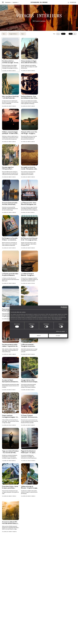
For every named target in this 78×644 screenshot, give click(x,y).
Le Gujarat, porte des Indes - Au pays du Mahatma (10, 275)
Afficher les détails (60, 331)
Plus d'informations (57, 319)
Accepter (58, 336)
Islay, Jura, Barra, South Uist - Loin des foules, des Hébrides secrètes (10, 98)
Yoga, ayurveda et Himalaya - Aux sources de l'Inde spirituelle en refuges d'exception (10, 453)
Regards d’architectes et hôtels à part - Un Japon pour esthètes (28, 453)
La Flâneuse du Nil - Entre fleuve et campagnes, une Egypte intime (29, 204)
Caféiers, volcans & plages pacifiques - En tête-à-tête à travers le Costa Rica (10, 133)
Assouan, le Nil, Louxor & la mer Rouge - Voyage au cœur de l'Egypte (29, 133)
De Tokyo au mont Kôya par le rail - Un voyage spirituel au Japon (29, 240)
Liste (74, 34)
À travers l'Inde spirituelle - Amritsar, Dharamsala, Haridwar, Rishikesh (10, 204)
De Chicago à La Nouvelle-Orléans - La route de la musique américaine (10, 240)
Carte (70, 34)
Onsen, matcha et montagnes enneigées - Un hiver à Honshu (10, 417)
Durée (58, 34)
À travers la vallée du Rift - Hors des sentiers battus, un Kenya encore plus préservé (10, 523)
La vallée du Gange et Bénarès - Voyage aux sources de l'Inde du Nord (29, 275)
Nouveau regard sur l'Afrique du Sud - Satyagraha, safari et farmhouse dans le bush (9, 169)
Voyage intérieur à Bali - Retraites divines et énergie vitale (29, 382)
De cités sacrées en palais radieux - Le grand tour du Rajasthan (10, 346)
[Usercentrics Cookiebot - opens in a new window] (62, 307)
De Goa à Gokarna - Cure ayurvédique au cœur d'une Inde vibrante (29, 98)
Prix (63, 34)
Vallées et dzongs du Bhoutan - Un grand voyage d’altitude (29, 488)
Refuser (39, 336)
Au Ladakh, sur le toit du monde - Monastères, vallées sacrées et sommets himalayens (30, 169)
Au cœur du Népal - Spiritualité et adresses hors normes (10, 382)
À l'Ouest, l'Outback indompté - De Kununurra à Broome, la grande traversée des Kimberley (29, 417)
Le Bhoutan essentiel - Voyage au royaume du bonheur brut (28, 346)
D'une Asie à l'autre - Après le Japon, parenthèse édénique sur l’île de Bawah (10, 488)
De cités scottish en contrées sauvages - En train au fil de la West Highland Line (10, 63)
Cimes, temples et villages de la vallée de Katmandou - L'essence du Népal (29, 63)
